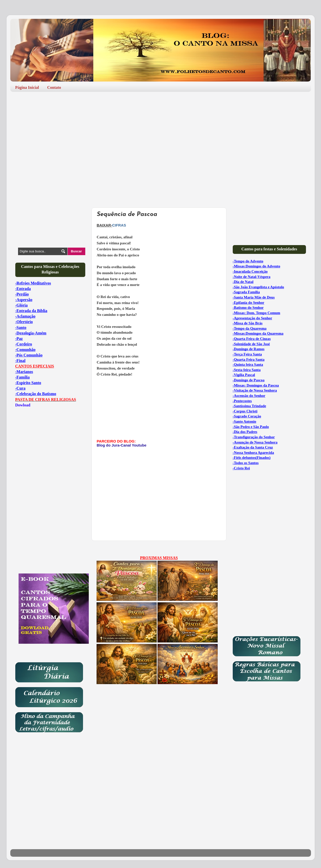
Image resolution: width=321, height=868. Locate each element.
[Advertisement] (161, 134)
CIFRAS (119, 225)
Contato (54, 87)
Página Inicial (27, 87)
